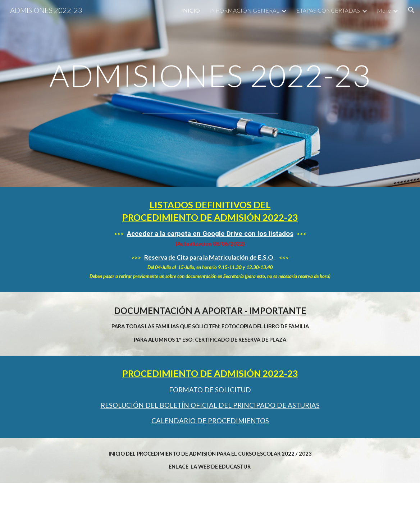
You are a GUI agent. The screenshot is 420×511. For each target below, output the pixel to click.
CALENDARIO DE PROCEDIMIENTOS (210, 421)
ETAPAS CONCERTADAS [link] (328, 10)
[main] (210, 75)
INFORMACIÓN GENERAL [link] (244, 10)
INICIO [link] (191, 10)
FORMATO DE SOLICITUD (210, 390)
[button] (411, 10)
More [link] (384, 10)
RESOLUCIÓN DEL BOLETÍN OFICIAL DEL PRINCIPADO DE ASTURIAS (210, 405)
